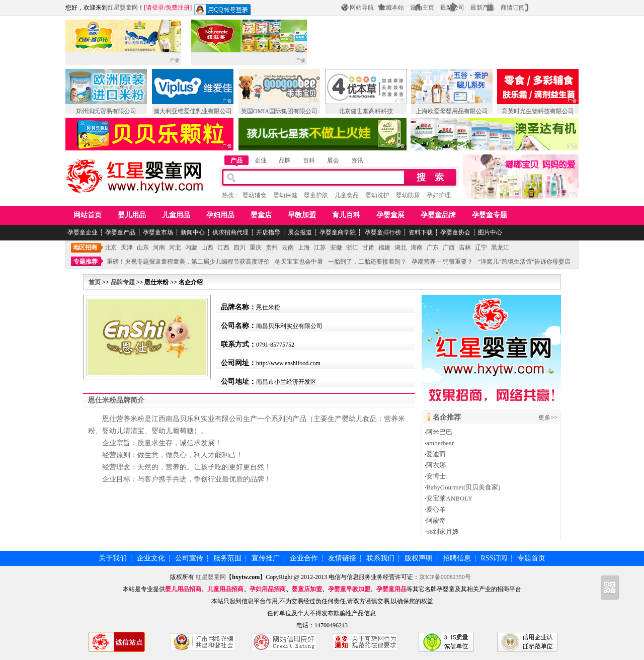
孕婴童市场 (158, 232)
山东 (143, 247)
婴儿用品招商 (183, 589)
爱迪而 (436, 454)
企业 (261, 160)
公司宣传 (189, 558)
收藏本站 (392, 8)
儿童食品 (347, 195)
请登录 (155, 8)
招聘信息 (457, 558)
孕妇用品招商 (268, 589)
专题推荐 (86, 262)
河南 (159, 247)
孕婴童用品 (391, 589)
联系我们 (380, 558)
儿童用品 (176, 215)
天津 (127, 247)
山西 (207, 247)
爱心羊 (436, 509)
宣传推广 (266, 558)
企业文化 (151, 558)
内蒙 (191, 247)
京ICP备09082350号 (445, 577)
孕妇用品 (220, 215)
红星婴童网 (123, 8)
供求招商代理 (230, 232)
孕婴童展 (390, 215)
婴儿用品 (132, 215)
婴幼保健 (285, 195)
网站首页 (88, 215)
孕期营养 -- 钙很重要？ (442, 262)
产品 (236, 160)
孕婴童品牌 (438, 215)
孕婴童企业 (83, 232)
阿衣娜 (436, 465)
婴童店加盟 (307, 589)
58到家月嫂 (442, 531)
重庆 (256, 247)
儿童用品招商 (225, 589)
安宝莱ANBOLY (449, 498)
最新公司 (452, 8)
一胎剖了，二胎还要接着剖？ (367, 262)
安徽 (336, 247)
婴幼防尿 (408, 195)
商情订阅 (513, 8)
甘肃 (368, 247)
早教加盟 (302, 215)
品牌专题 (123, 282)
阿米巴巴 (439, 432)
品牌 (285, 160)
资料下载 (421, 232)
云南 (288, 247)
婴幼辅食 (255, 195)
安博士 (436, 476)
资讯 (357, 160)
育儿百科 (346, 215)
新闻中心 (193, 232)
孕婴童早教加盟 (349, 589)
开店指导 (268, 232)
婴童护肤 (316, 195)
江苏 (320, 247)
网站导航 (362, 8)
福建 (384, 247)
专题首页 (531, 558)
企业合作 (304, 558)
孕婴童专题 (490, 215)
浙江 (352, 247)
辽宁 (481, 247)
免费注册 (178, 8)
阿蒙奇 (436, 520)
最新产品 (482, 8)
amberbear (440, 443)
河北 (175, 247)
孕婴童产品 (120, 232)
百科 (309, 160)
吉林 (465, 247)
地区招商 (85, 247)
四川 (239, 247)
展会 (333, 160)
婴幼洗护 (377, 195)
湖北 (400, 247)
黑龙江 (500, 247)
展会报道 (300, 232)
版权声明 (419, 558)
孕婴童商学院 (338, 232)
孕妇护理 (439, 195)
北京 (111, 247)
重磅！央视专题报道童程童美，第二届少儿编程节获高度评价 (188, 262)
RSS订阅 (494, 558)
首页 (95, 282)
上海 (304, 247)
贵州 (272, 247)
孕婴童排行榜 (382, 232)
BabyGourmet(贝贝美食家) (463, 487)
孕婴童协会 (455, 232)
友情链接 (342, 558)
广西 (449, 247)
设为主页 (422, 8)
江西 (223, 247)
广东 (433, 247)
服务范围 (227, 558)
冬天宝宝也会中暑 (299, 262)
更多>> (548, 418)
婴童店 (261, 215)
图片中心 (490, 232)
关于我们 (113, 558)
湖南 (417, 247)
